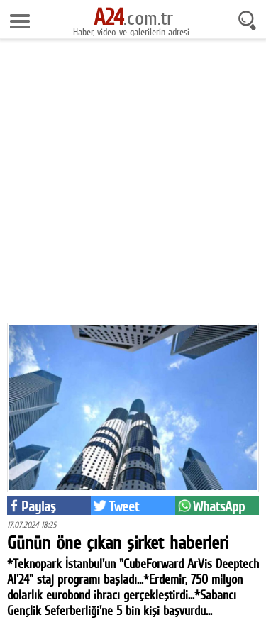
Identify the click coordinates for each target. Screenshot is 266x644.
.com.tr (133, 18)
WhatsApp (219, 506)
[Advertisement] (133, 186)
